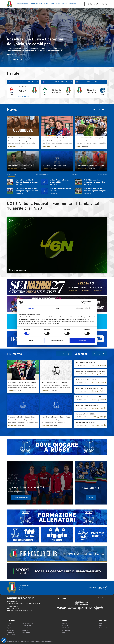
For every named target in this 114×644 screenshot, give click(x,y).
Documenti (25, 628)
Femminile (65, 626)
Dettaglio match (23, 96)
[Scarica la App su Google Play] (105, 588)
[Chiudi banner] (94, 302)
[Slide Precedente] (8, 34)
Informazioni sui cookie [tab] (84, 308)
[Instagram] (94, 4)
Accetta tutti (83, 341)
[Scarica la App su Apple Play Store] (100, 588)
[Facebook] (88, 4)
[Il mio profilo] (81, 4)
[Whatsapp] (106, 4)
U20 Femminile (66, 630)
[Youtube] (100, 4)
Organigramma (11, 628)
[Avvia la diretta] (57, 221)
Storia (9, 626)
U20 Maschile (66, 628)
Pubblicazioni (103, 628)
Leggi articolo (16, 60)
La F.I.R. (9, 623)
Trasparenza (10, 633)
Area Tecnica (10, 630)
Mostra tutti (102, 598)
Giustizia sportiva (26, 626)
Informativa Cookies (39, 642)
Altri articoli (64, 354)
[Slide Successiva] (13, 34)
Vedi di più (99, 354)
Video (101, 626)
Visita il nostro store (21, 498)
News (64, 633)
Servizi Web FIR (26, 633)
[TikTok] (97, 4)
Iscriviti (91, 498)
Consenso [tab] (30, 308)
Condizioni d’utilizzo (19, 642)
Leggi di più (99, 109)
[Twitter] (91, 4)
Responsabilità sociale (13, 635)
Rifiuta (31, 341)
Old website (10, 642)
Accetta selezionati (57, 341)
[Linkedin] (103, 4)
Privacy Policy (29, 642)
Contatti (24, 635)
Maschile (65, 623)
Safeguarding (25, 630)
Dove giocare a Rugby (27, 623)
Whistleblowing (49, 642)
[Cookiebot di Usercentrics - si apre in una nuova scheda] (83, 302)
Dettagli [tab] (57, 308)
